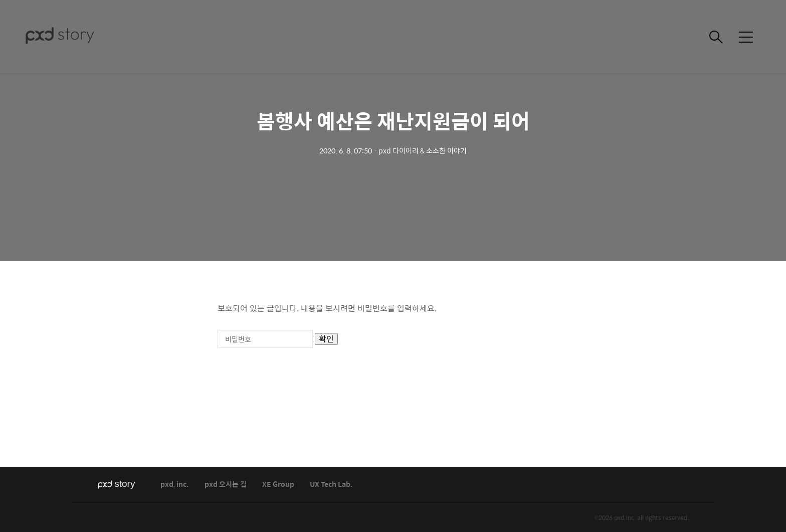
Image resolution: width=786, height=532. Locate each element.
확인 (326, 339)
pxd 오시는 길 (226, 485)
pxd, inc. (175, 485)
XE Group (278, 485)
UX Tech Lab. (331, 485)
